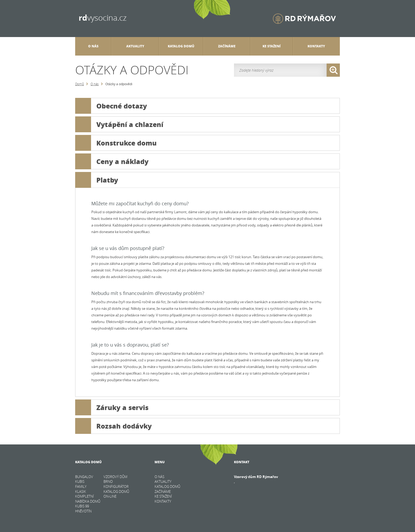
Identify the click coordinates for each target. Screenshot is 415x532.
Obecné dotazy (111, 106)
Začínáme (227, 48)
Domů (80, 84)
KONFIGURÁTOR (116, 486)
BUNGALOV (84, 477)
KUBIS (80, 481)
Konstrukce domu (116, 143)
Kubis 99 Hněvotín (83, 509)
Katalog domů (181, 48)
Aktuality (135, 46)
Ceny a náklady (112, 161)
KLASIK (81, 492)
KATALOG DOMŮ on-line (116, 494)
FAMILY (81, 486)
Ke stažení (272, 46)
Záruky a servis (112, 407)
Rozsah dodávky (113, 426)
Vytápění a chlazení (119, 124)
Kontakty (316, 46)
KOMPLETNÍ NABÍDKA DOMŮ (88, 499)
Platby (97, 180)
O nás (95, 84)
